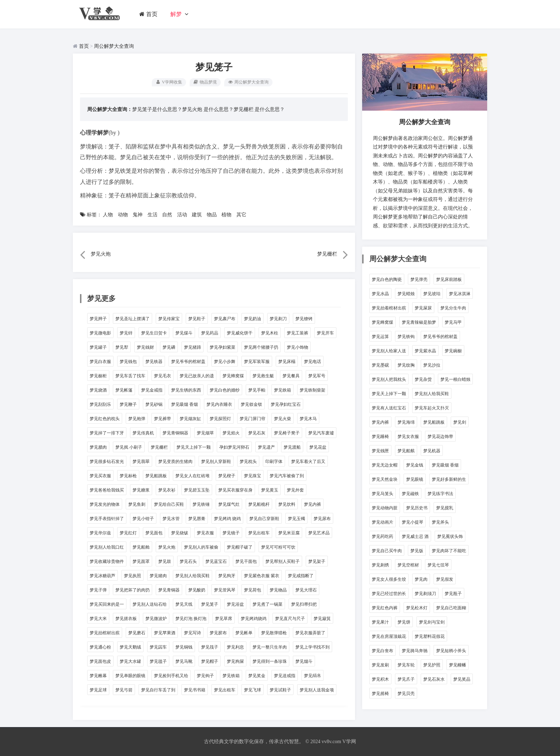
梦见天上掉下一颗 (194, 447)
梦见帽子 (210, 661)
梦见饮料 (287, 504)
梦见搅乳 (445, 508)
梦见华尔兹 (100, 533)
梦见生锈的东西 (186, 390)
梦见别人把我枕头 (389, 379)
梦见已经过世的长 (389, 594)
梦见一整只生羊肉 (270, 647)
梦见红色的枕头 (105, 419)
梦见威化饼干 (240, 333)
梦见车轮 (406, 665)
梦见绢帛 (312, 676)
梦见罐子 (98, 347)
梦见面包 (154, 533)
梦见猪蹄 (192, 347)
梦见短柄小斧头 (451, 651)
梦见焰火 (231, 433)
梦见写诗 (192, 633)
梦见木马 (308, 419)
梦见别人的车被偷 (201, 547)
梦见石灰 (257, 433)
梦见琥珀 (432, 294)
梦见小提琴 (412, 522)
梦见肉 (421, 579)
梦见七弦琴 (438, 565)
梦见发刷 (380, 665)
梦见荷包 (252, 590)
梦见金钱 (415, 465)
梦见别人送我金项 (317, 690)
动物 (123, 215)
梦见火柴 (282, 419)
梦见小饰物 (297, 347)
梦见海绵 (406, 422)
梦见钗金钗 (251, 404)
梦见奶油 (252, 319)
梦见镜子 (231, 533)
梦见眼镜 (415, 479)
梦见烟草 (205, 433)
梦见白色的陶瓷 (387, 279)
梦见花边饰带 (440, 437)
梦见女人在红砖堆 (192, 476)
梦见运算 (380, 337)
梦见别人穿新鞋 (216, 462)
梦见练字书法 (440, 494)
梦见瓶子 (453, 594)
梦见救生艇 (263, 376)
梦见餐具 (291, 376)
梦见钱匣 (380, 451)
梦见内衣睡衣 (219, 404)
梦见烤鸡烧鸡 (254, 619)
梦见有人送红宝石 (389, 408)
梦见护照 (432, 665)
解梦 (176, 14)
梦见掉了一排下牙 (107, 433)
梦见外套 (295, 490)
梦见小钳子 (143, 519)
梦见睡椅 (380, 437)
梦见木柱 (270, 333)
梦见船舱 (141, 547)
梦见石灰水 (434, 679)
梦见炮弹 (137, 419)
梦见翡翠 (141, 462)
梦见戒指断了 (301, 576)
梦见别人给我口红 (107, 547)
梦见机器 (432, 451)
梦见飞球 (252, 690)
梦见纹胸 (406, 365)
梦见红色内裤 (385, 608)
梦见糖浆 (141, 490)
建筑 (197, 215)
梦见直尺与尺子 (290, 619)
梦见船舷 (406, 451)
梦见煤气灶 (229, 504)
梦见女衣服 (408, 437)
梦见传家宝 (169, 319)
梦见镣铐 (304, 319)
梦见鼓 (165, 561)
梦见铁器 (154, 362)
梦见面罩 (141, 561)
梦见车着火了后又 (308, 462)
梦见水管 (171, 519)
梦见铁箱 (282, 390)
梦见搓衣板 (126, 619)
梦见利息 (235, 647)
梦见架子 (317, 561)
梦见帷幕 (98, 676)
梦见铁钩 (406, 337)
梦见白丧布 (382, 651)
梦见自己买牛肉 (387, 551)
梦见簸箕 (322, 619)
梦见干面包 (246, 561)
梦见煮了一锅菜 (267, 604)
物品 (212, 215)
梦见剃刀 (278, 319)
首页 (148, 14)
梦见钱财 (145, 347)
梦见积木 (380, 679)
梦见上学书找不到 (312, 647)
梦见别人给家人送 (389, 351)
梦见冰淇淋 (460, 294)
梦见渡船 (292, 447)
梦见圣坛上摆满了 (132, 319)
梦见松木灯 (417, 608)
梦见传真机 (143, 433)
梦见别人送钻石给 (150, 604)
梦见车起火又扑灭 (432, 408)
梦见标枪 (128, 476)
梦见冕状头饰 (450, 536)
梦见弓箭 (124, 690)
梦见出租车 (259, 533)
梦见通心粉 (100, 647)
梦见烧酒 (98, 390)
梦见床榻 (287, 362)
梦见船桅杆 (259, 504)
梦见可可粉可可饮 (278, 547)
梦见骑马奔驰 (415, 651)
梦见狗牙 (227, 576)
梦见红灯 (128, 533)
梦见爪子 (406, 679)
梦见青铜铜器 (175, 433)
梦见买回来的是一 (107, 604)
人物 (108, 215)
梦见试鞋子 (280, 690)
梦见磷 (169, 347)
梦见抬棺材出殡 (105, 633)
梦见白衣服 (100, 362)
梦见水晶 (380, 294)
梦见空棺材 (408, 565)
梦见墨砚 (380, 365)
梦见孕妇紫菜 (222, 347)
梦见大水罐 (130, 661)
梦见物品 (278, 590)
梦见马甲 (453, 322)
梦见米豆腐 (289, 533)
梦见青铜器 (169, 590)
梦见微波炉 (156, 619)
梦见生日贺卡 (154, 333)
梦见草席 (224, 619)
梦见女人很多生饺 (389, 579)
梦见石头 (188, 561)
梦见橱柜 (98, 376)
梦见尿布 (322, 519)
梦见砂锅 (154, 404)
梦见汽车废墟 (321, 433)
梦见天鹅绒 (130, 647)
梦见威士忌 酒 (415, 536)
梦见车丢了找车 (130, 376)
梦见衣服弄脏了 (310, 633)
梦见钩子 (205, 676)
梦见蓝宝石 (216, 561)
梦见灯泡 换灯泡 (191, 619)
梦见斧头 (440, 522)
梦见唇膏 (197, 519)
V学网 (349, 742)
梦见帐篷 (124, 390)
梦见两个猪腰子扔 (261, 347)
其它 (241, 215)
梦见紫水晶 (425, 351)
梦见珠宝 (252, 476)
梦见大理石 (306, 590)
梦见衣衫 (167, 490)
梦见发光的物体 (105, 504)
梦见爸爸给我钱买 (107, 490)
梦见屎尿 (423, 308)
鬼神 (137, 215)
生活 (152, 215)
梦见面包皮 (100, 661)
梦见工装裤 (297, 333)
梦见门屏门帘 (252, 419)
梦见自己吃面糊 (451, 608)
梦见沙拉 (432, 365)
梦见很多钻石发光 (107, 462)
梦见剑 (460, 422)
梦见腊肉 (98, 447)
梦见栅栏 (244, 109)
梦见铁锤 (201, 504)
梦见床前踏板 (449, 279)
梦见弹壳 (419, 279)
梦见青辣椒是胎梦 (419, 322)
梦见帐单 (244, 633)
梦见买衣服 (100, 476)
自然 (167, 215)
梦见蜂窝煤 (233, 376)
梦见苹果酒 (165, 633)
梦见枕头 (248, 462)
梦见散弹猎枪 (274, 633)
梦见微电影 (100, 333)
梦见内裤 (312, 504)
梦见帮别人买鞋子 (282, 561)
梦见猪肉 (158, 576)
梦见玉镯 (296, 519)
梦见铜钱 (184, 647)
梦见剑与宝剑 (432, 622)
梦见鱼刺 (137, 504)
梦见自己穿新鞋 (264, 519)
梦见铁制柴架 (312, 390)
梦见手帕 (257, 390)
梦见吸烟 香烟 (184, 404)
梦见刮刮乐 (100, 404)
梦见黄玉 (270, 490)
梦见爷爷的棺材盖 (188, 362)
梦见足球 (98, 690)
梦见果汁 (380, 622)
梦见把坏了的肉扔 (132, 590)
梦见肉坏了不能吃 (449, 551)
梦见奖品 (462, 679)
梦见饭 (417, 551)
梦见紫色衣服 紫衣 (262, 576)
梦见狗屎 (235, 661)
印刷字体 (274, 462)
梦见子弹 (98, 590)
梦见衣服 (205, 533)
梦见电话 (312, 362)
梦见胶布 (218, 633)
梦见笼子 (210, 604)
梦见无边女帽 (385, 465)
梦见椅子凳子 (287, 433)
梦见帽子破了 (240, 547)
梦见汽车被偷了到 (287, 476)
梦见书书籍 (195, 690)
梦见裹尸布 (225, 319)
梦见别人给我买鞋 (192, 576)
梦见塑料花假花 (430, 636)
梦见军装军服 (257, 362)
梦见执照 (132, 576)
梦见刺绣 (380, 565)
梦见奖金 (257, 676)
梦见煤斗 (184, 333)
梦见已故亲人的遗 (197, 376)
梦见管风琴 (225, 590)
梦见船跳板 (156, 476)
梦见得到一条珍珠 (270, 661)
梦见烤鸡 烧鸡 (227, 519)
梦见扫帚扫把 (304, 604)
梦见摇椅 (380, 694)
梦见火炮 (192, 109)
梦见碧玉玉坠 (197, 490)
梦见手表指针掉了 (107, 519)
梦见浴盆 (235, 604)
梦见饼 (404, 622)
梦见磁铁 (410, 494)
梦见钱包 (128, 362)
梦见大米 (98, 619)
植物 (226, 215)
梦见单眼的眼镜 (130, 676)
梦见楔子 (227, 476)
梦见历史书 (417, 508)
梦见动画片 (382, 522)
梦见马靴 (184, 661)
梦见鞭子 (128, 404)
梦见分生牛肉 (453, 308)
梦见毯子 (158, 661)
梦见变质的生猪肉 (175, 462)
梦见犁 (122, 347)
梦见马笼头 (382, 494)
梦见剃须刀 (425, 594)
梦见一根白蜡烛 (455, 379)
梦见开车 (325, 333)
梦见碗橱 (453, 351)
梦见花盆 (318, 447)
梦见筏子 (210, 647)
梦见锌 (126, 333)
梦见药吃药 (382, 536)
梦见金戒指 (152, 390)
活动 (182, 215)
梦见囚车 (158, 647)
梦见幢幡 (457, 665)
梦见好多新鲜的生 (449, 479)
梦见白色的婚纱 (225, 390)
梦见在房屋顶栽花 (389, 636)
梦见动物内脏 (385, 508)
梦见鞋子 (197, 319)
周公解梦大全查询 (114, 46)
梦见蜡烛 (406, 294)
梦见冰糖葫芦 (102, 576)
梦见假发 (445, 579)
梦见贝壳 (406, 694)
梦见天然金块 (385, 479)
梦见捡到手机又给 (171, 676)
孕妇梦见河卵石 (234, 447)
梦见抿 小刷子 (129, 447)
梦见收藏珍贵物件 (107, 561)
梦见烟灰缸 (190, 419)
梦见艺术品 (319, 533)
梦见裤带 (162, 419)
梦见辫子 (98, 319)
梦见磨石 (137, 633)
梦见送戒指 (285, 676)
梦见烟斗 (304, 661)
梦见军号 (317, 376)
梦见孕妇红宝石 (286, 404)
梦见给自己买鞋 (169, 504)
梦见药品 (210, 333)
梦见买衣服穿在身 (235, 490)
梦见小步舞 (225, 362)
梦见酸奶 (197, 590)
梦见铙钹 (180, 533)
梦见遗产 (266, 447)
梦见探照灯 (220, 419)
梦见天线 (184, 604)
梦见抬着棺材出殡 (389, 308)
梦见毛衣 (162, 376)
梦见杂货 (423, 379)
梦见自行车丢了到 (158, 690)
